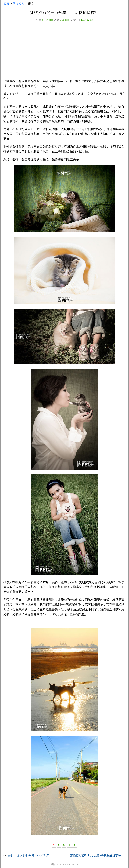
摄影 (6, 4)
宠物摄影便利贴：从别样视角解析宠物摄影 (99, 856)
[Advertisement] (64, 52)
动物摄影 (19, 4)
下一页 (72, 845)
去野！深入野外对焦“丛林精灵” (29, 856)
